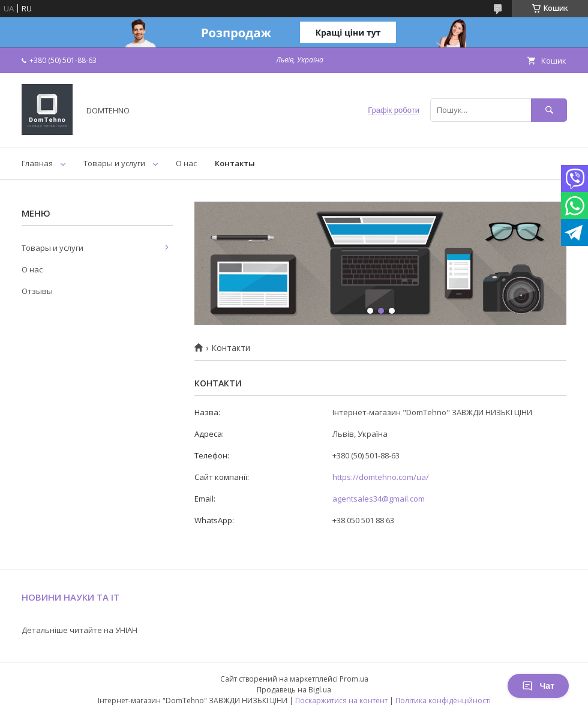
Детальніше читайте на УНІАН (79, 630)
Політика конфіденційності (443, 700)
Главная (37, 163)
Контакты (235, 163)
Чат (538, 686)
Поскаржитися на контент (341, 700)
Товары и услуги (114, 163)
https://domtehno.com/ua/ (381, 477)
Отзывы (37, 291)
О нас (186, 163)
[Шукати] (549, 110)
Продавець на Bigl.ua (294, 690)
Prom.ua (354, 679)
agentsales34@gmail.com (379, 499)
